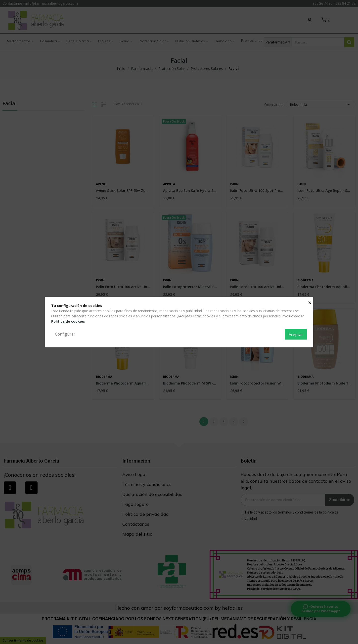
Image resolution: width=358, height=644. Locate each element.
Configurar (65, 334)
